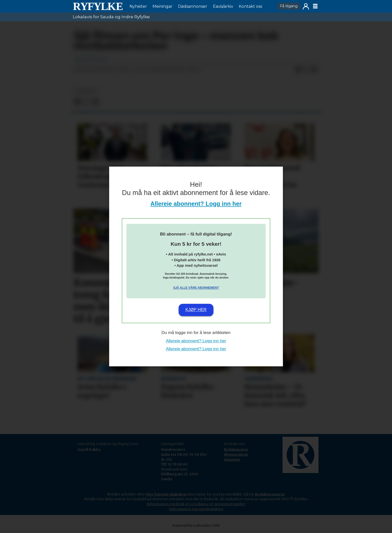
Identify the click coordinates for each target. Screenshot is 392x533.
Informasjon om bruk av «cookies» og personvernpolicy (196, 504)
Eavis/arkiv (223, 6)
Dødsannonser (193, 6)
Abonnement (236, 454)
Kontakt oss (250, 6)
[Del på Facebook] (298, 70)
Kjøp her (196, 310)
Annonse (232, 459)
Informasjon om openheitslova (196, 509)
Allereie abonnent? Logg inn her (196, 204)
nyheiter (86, 91)
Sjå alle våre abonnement (196, 288)
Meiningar (162, 6)
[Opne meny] (315, 6)
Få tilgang (289, 6)
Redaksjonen (236, 449)
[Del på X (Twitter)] (306, 70)
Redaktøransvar (270, 494)
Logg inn (306, 6)
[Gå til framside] (98, 6)
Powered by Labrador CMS (196, 525)
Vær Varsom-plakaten (166, 494)
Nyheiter (138, 6)
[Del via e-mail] (314, 70)
